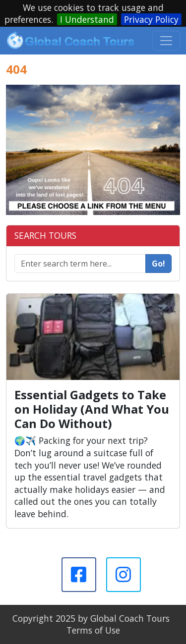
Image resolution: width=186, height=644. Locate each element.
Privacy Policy (151, 19)
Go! (158, 264)
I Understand (87, 19)
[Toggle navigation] (166, 41)
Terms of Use (93, 630)
